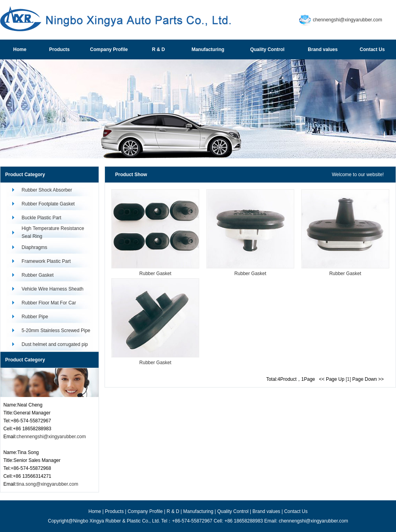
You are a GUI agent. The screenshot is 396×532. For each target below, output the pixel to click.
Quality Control (233, 511)
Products (114, 511)
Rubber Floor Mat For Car (49, 303)
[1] (348, 379)
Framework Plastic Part (46, 261)
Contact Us (296, 511)
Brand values (267, 511)
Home (95, 511)
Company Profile (145, 511)
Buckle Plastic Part (42, 218)
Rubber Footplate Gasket (48, 204)
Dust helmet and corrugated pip (55, 344)
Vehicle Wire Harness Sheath (53, 289)
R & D (173, 511)
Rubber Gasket (38, 275)
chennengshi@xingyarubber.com (347, 20)
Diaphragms (35, 247)
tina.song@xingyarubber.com (48, 484)
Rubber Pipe (35, 317)
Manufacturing (198, 511)
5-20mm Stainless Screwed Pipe (56, 331)
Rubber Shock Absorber (47, 190)
